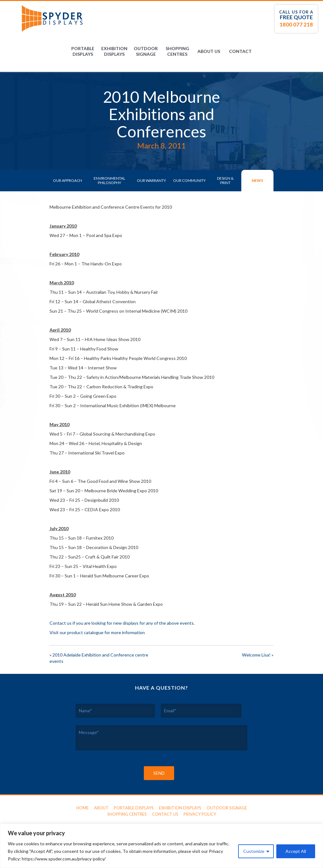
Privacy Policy (200, 814)
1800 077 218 (296, 24)
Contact (240, 51)
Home (82, 808)
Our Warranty (151, 180)
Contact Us (165, 814)
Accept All (296, 851)
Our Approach (68, 180)
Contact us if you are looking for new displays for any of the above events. (122, 623)
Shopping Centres (177, 51)
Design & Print (225, 180)
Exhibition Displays (114, 51)
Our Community (189, 180)
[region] (161, 846)
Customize (254, 851)
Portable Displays (83, 51)
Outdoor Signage (146, 51)
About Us (209, 51)
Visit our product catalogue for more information (97, 632)
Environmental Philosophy (109, 180)
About (101, 808)
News (257, 180)
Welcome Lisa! (256, 655)
